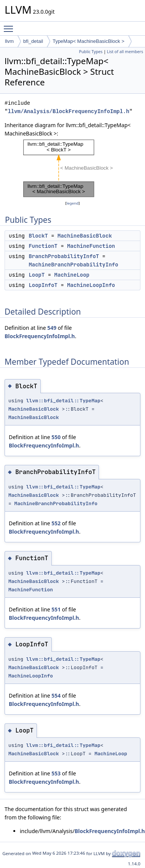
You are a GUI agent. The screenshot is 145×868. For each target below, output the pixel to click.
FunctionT (43, 246)
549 (52, 328)
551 (56, 609)
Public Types (91, 52)
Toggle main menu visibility (10, 25)
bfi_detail (33, 41)
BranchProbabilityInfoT (64, 256)
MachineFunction (91, 246)
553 (56, 773)
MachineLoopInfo (91, 285)
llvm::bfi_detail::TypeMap (63, 401)
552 (56, 523)
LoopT (37, 275)
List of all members (125, 52)
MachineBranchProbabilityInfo (73, 265)
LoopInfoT (43, 285)
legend (73, 203)
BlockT (38, 236)
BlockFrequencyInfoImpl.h (40, 336)
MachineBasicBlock (85, 236)
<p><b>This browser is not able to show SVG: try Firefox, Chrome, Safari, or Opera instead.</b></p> (73, 169)
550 (56, 437)
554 (56, 696)
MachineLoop (72, 275)
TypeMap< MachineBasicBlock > (88, 41)
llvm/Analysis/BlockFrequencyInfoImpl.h (68, 111)
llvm (9, 41)
